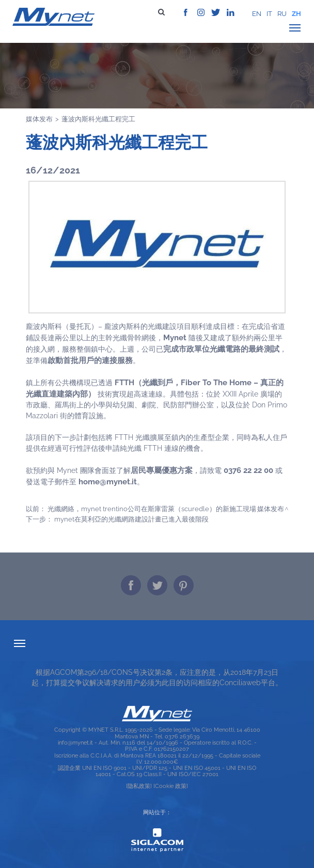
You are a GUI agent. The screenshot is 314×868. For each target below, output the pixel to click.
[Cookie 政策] (171, 786)
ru (282, 14)
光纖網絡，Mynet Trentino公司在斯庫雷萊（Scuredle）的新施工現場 (152, 509)
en (257, 14)
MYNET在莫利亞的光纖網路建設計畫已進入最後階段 (131, 519)
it (269, 14)
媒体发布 (39, 119)
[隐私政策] (139, 786)
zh (296, 14)
